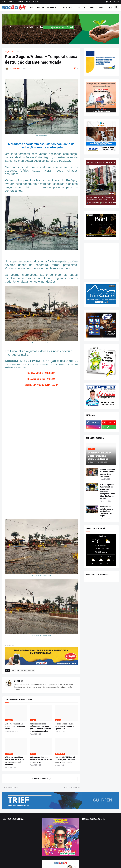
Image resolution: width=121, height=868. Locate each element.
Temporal (31, 670)
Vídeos (92, 7)
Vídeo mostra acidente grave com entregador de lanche (15, 726)
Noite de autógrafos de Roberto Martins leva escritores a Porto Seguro (107, 473)
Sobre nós (12, 2)
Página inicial (10, 52)
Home (4, 2)
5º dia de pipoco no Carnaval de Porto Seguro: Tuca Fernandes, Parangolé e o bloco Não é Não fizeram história (107, 491)
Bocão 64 (19, 681)
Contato (20, 2)
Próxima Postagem (71, 787)
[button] (111, 7)
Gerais (19, 52)
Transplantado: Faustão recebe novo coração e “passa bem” (65, 726)
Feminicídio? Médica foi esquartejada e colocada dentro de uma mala (65, 760)
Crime (101, 7)
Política (81, 7)
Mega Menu (52, 7)
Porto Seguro (22, 670)
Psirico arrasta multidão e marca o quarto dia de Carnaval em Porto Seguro (107, 511)
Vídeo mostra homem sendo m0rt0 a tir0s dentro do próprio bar (41, 760)
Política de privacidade (33, 2)
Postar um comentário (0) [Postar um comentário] (41, 779)
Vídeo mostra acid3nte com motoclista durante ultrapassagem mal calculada (15, 761)
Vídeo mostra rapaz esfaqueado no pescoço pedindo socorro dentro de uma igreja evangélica (41, 728)
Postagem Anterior (11, 787)
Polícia (41, 7)
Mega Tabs (67, 7)
